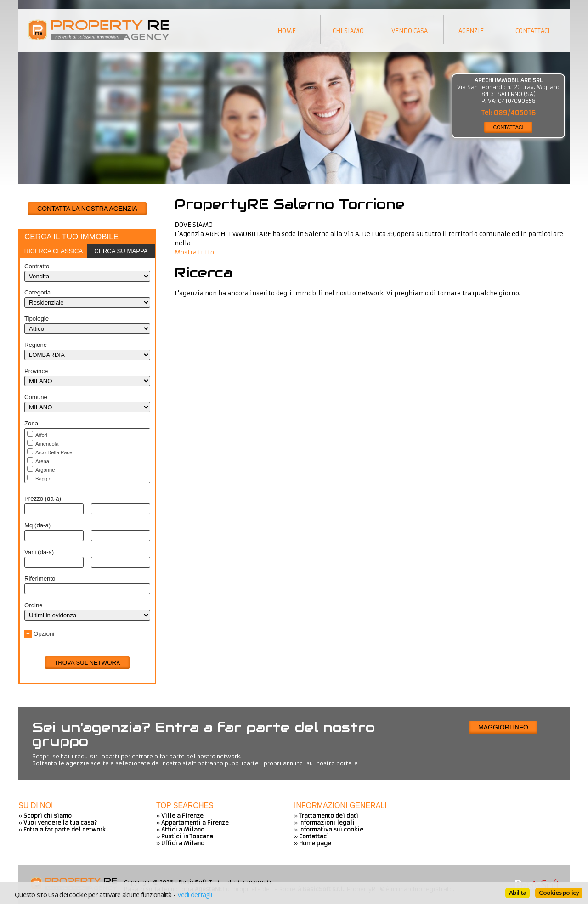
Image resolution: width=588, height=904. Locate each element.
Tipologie (37, 319)
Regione (36, 345)
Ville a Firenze (182, 816)
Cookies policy (559, 893)
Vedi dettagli (195, 894)
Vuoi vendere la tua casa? (60, 822)
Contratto (37, 266)
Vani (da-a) (39, 552)
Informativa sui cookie (331, 829)
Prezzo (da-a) (43, 499)
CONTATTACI (509, 127)
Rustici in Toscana (187, 836)
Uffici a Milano (183, 843)
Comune (36, 397)
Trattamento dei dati (329, 816)
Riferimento (40, 579)
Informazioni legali (327, 822)
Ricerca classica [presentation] (54, 251)
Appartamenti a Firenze (195, 822)
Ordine (34, 605)
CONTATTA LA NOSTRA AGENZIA (87, 209)
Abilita (517, 893)
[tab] (54, 251)
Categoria (37, 292)
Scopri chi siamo (48, 816)
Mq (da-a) (37, 525)
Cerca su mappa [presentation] (121, 251)
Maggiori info (503, 727)
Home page (315, 843)
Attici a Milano (183, 829)
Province (36, 371)
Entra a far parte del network (65, 829)
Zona (31, 423)
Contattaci (314, 836)
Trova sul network (87, 663)
